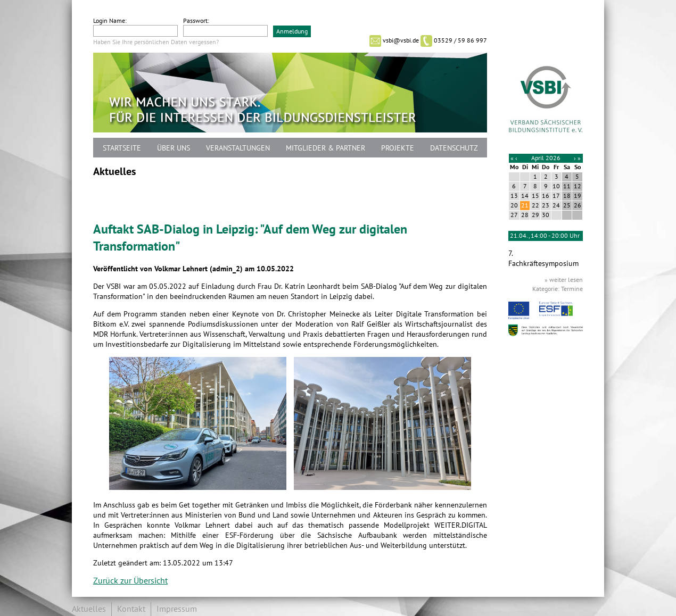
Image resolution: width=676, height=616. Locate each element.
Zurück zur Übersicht (130, 581)
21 (525, 205)
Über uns (174, 148)
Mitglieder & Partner (325, 148)
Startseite (122, 148)
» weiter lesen (564, 280)
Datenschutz (454, 148)
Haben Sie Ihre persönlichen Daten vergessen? (156, 42)
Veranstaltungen (238, 148)
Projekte (398, 148)
